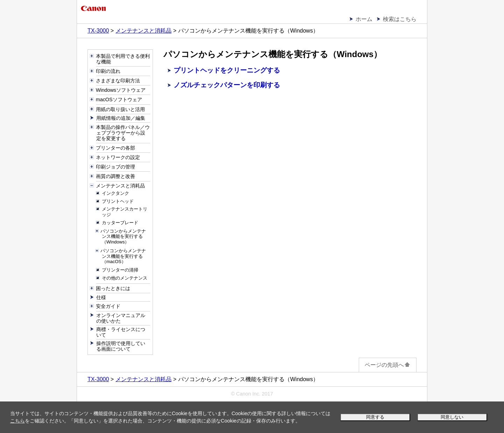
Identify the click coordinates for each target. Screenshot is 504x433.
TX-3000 (98, 31)
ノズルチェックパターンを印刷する (227, 85)
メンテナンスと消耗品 (143, 31)
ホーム (364, 19)
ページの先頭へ (388, 365)
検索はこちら (400, 19)
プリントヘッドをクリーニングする (227, 70)
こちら (17, 421)
